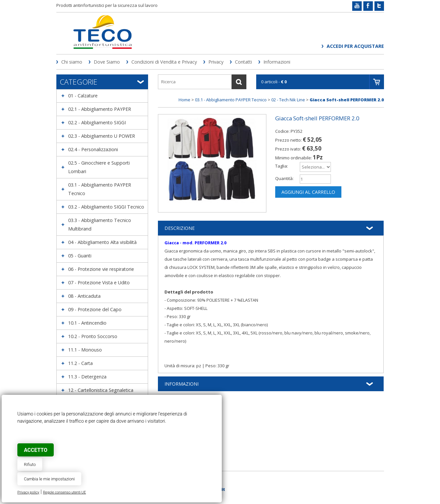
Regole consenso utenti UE (64, 492)
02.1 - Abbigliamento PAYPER (100, 109)
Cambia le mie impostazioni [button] (49, 479)
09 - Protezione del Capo (95, 309)
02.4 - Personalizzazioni (93, 149)
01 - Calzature (83, 96)
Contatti (243, 62)
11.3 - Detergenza (87, 377)
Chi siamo (72, 62)
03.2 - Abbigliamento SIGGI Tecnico (106, 207)
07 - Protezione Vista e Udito (99, 282)
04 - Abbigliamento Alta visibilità (102, 242)
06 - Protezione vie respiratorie (101, 269)
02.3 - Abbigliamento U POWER (102, 136)
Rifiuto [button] (30, 464)
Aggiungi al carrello (308, 192)
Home (184, 100)
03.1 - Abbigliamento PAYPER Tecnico (231, 100)
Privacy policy (28, 492)
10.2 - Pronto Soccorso (93, 336)
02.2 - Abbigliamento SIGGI (97, 122)
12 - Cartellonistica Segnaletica (101, 390)
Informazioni (277, 62)
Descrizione (180, 228)
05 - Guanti (80, 256)
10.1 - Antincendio (87, 323)
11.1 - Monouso (85, 350)
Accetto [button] (36, 450)
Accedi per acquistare (355, 46)
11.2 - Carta (80, 363)
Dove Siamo (107, 62)
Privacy (216, 62)
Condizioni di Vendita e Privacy (164, 62)
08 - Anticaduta (84, 296)
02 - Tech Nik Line (288, 100)
